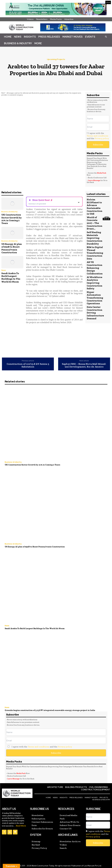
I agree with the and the (98, 136)
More (38, 43)
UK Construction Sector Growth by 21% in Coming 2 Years (12, 219)
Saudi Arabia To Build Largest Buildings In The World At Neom (11, 277)
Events (90, 37)
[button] (106, 37)
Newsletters (42, 19)
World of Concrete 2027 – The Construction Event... (95, 223)
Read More (21, 825)
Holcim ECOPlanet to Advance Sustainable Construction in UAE (95, 207)
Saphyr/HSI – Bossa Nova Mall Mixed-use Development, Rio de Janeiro (84, 365)
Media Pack (102, 173)
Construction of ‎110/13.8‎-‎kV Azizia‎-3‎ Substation (28, 365)
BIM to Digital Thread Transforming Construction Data (95, 252)
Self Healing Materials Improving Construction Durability (95, 237)
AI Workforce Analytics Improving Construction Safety (95, 282)
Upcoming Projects (56, 59)
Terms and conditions (97, 136)
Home (8, 37)
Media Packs (56, 19)
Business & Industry (18, 43)
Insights (30, 37)
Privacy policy (102, 138)
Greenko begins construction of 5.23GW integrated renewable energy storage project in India (48, 709)
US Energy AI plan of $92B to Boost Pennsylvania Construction (12, 248)
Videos (30, 19)
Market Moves (73, 37)
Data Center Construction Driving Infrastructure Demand (95, 311)
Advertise (69, 19)
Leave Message (94, 180)
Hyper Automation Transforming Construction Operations (95, 297)
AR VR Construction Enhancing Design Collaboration (95, 267)
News (18, 37)
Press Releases (49, 37)
